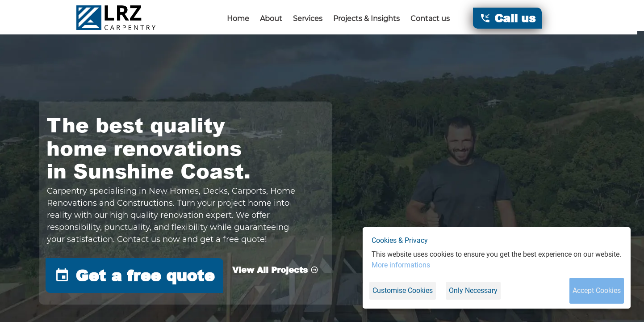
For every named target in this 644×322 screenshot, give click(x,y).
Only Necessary (473, 290)
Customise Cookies (403, 290)
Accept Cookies (597, 290)
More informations (401, 265)
